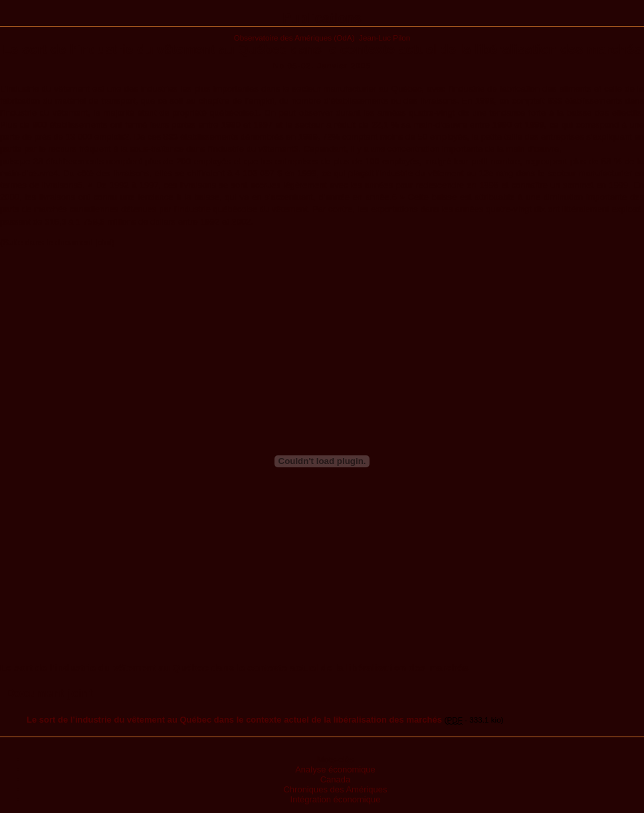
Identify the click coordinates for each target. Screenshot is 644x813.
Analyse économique (335, 769)
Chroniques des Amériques (335, 789)
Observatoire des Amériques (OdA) (294, 38)
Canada (336, 779)
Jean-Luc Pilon (384, 38)
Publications (322, 18)
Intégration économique (336, 799)
